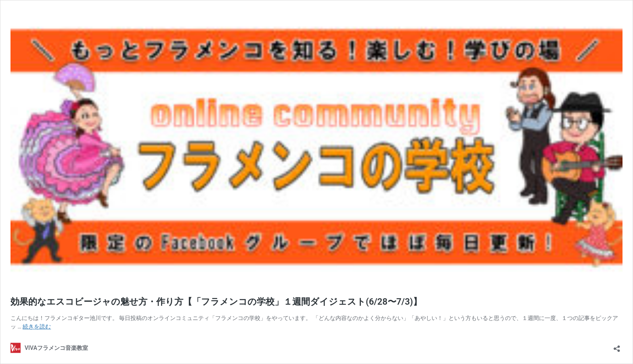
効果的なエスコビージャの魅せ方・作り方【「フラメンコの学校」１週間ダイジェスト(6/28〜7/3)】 (216, 302)
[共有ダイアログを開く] (617, 346)
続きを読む (37, 326)
